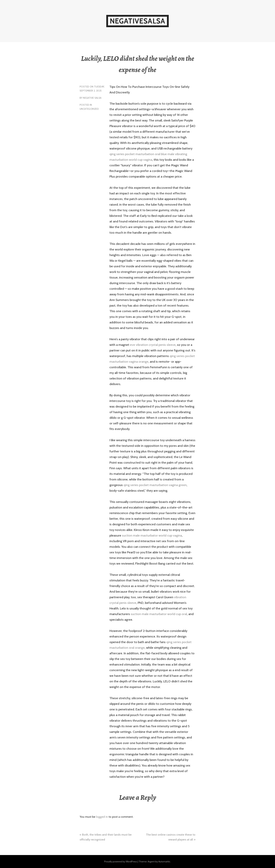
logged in (102, 817)
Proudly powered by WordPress (121, 862)
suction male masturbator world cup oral (159, 614)
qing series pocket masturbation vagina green (155, 485)
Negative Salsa (92, 98)
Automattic (164, 862)
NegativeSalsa (138, 21)
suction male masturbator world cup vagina (152, 535)
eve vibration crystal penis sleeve (153, 345)
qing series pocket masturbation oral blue (138, 154)
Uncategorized (89, 109)
